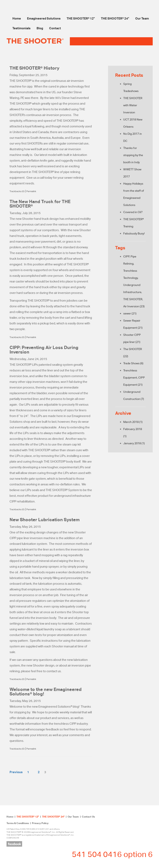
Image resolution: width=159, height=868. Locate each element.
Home (17, 18)
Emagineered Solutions (44, 18)
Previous (16, 772)
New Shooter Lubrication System (45, 520)
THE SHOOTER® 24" (115, 18)
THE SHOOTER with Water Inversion (133, 105)
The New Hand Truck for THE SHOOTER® (40, 204)
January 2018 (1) (134, 443)
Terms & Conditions (18, 823)
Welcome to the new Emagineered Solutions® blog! (46, 692)
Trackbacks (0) (17, 191)
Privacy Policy (40, 823)
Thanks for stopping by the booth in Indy (133, 155)
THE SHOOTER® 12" (81, 18)
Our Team (142, 18)
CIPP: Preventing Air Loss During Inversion (44, 350)
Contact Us (88, 817)
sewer (130, 313)
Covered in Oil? (133, 212)
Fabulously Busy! (134, 233)
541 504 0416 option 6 (112, 854)
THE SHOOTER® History (34, 68)
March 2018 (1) (133, 422)
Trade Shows (133, 363)
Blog (40, 28)
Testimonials (21, 28)
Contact (55, 28)
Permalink (31, 191)
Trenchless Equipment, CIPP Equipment (134, 378)
